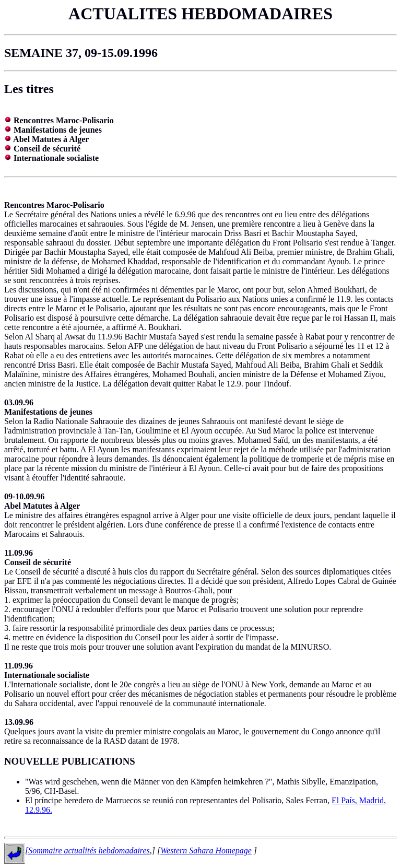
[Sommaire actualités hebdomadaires (87, 851)
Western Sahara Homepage (206, 851)
